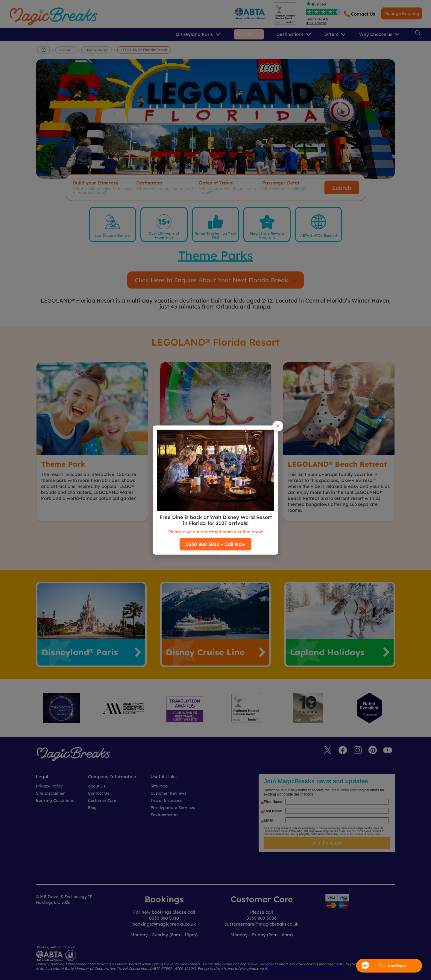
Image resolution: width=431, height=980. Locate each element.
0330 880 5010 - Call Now (215, 544)
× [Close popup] (278, 426)
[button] (389, 966)
